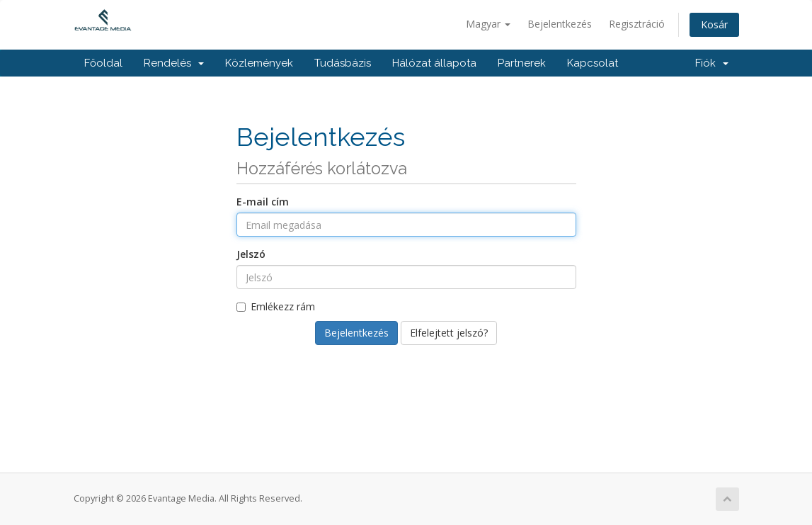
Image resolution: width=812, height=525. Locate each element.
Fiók (712, 63)
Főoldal (103, 63)
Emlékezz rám (276, 306)
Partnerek (522, 63)
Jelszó (251, 254)
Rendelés (174, 63)
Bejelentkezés (560, 24)
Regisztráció (637, 24)
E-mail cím (263, 202)
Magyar (488, 24)
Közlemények (259, 63)
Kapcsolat (593, 63)
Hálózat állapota (434, 63)
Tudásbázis (343, 63)
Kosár (714, 24)
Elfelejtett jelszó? (449, 333)
